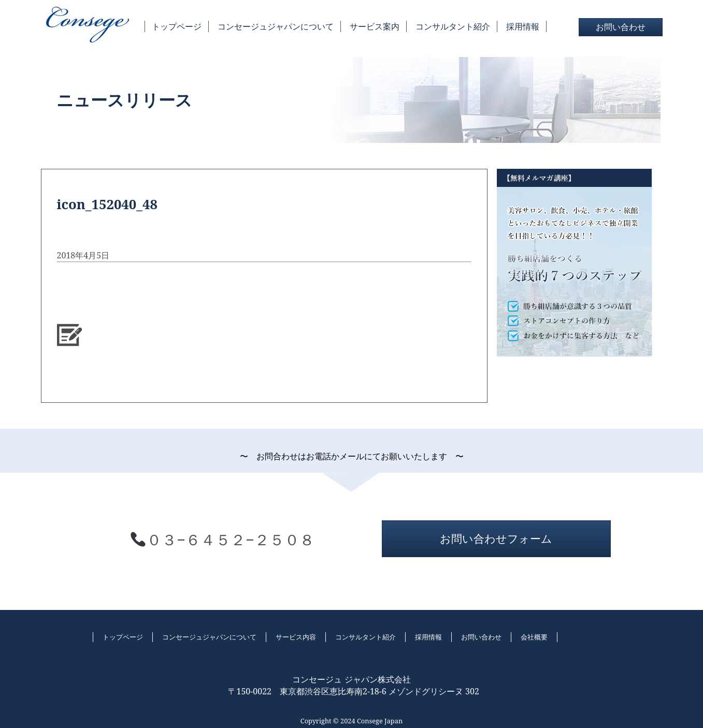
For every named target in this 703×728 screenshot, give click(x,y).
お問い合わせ (621, 27)
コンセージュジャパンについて (276, 26)
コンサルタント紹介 (453, 26)
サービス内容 (296, 637)
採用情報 (523, 26)
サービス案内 (375, 26)
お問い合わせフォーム (496, 538)
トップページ (177, 26)
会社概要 (534, 637)
